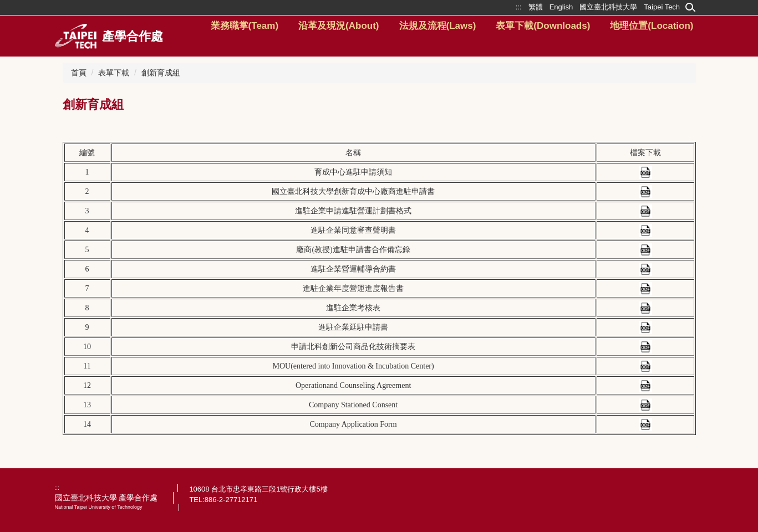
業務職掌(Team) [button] (245, 26)
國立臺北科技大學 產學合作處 (106, 498)
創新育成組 (161, 73)
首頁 (79, 73)
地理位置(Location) (652, 26)
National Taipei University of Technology (99, 507)
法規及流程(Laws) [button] (438, 26)
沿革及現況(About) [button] (339, 26)
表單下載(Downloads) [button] (543, 26)
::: (57, 488)
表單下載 (114, 73)
